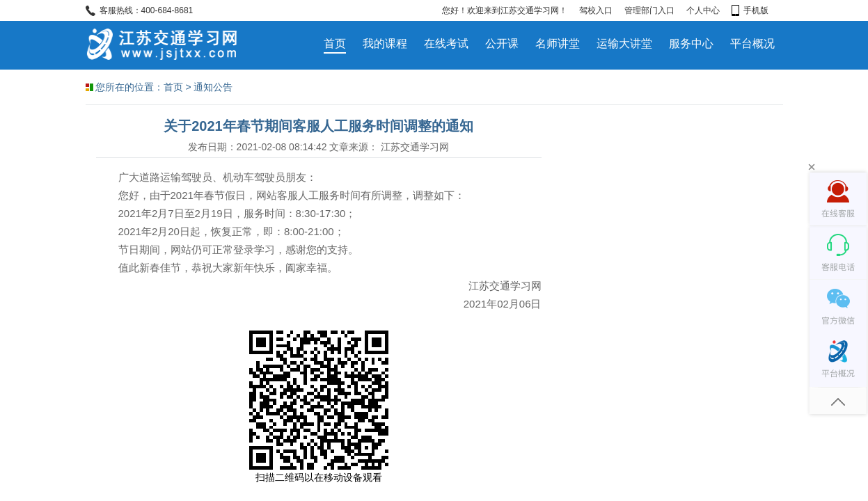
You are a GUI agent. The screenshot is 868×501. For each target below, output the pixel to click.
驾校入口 (596, 10)
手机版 (750, 10)
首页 (335, 43)
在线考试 (446, 43)
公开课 (502, 43)
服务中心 (691, 43)
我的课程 (385, 43)
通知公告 (213, 87)
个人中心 (703, 10)
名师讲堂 (558, 43)
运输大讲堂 (624, 43)
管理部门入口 (649, 10)
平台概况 (752, 43)
